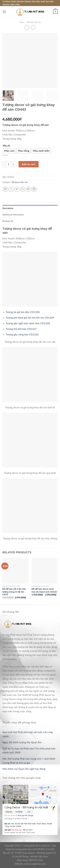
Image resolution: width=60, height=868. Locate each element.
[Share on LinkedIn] (34, 189)
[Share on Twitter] (17, 189)
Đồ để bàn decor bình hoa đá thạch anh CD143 (44, 590)
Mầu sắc (7, 146)
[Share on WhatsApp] (5, 189)
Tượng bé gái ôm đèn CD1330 (23, 312)
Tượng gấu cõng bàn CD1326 (22, 334)
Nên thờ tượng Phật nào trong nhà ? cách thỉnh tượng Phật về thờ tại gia (29, 761)
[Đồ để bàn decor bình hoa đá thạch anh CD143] (45, 571)
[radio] (9, 151)
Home (22, 22)
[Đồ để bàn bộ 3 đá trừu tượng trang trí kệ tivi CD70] (15, 571)
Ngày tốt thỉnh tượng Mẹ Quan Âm (22, 742)
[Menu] (4, 12)
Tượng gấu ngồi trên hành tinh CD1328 (28, 323)
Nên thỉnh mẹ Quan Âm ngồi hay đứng (24, 769)
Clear (5, 155)
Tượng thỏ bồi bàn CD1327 (21, 329)
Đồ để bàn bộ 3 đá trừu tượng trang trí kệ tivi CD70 (14, 592)
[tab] (30, 208)
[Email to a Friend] (23, 189)
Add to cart (29, 164)
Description (8, 208)
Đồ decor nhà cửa (34, 22)
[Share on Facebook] (11, 189)
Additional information (13, 215)
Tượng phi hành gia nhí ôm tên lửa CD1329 (30, 317)
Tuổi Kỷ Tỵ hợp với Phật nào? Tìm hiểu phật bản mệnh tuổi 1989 (29, 750)
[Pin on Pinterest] (28, 189)
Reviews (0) (8, 221)
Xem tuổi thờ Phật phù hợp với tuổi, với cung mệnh (28, 734)
